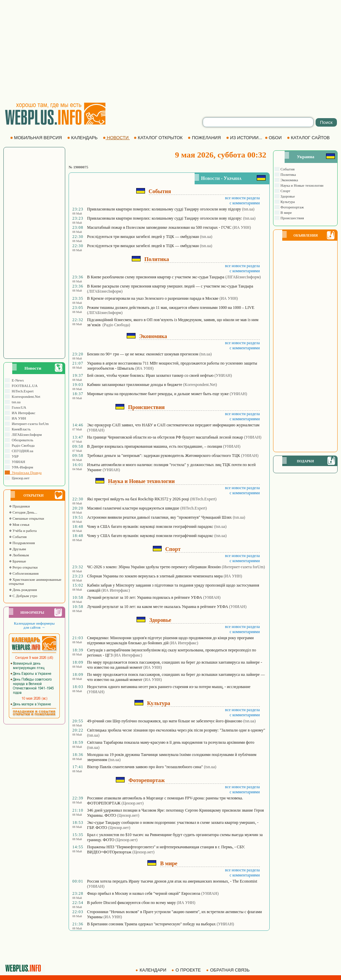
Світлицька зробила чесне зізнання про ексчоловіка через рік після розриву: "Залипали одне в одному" (176, 730)
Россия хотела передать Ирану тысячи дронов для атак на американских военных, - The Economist (172, 881)
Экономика (289, 180)
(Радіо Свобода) (116, 325)
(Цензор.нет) (133, 803)
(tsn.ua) (248, 209)
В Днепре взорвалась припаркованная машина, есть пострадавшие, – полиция (154, 446)
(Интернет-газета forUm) (243, 567)
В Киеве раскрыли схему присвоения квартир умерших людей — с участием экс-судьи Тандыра (170, 286)
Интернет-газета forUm (29, 424)
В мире (286, 212)
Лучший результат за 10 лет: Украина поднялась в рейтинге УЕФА (145, 597)
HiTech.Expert (22, 391)
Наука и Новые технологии (301, 185)
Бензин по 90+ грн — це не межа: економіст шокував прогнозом (143, 354)
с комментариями (245, 203)
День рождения (23, 590)
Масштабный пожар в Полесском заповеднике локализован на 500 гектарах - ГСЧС (159, 227)
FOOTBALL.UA (24, 386)
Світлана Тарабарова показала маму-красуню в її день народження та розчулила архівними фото (170, 742)
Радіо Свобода (22, 445)
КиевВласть (20, 429)
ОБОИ (274, 138)
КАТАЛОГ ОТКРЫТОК (159, 138)
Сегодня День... (23, 512)
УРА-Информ (21, 467)
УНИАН (17, 462)
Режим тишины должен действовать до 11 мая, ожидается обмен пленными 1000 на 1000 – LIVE (171, 308)
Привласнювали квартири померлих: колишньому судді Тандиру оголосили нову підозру (164, 209)
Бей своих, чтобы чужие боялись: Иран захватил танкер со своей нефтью (150, 375)
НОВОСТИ (116, 138)
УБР (14, 456)
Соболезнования (24, 573)
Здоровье (287, 196)
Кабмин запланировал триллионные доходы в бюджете (134, 385)
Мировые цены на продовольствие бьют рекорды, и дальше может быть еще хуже (158, 394)
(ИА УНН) (242, 227)
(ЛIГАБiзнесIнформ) (243, 277)
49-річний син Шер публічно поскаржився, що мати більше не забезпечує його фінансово (165, 721)
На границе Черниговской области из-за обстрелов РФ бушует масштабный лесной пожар (165, 437)
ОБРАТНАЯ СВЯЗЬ (229, 970)
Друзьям (17, 549)
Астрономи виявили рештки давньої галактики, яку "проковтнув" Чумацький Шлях (159, 517)
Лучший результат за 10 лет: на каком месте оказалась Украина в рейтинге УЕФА (157, 607)
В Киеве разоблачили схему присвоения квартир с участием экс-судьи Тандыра (156, 277)
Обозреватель (22, 440)
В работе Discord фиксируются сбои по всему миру (131, 903)
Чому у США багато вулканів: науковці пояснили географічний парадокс (150, 536)
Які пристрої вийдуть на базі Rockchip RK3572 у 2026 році (138, 499)
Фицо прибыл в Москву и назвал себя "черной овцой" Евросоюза (143, 893)
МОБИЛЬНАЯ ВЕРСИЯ (37, 138)
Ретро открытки (23, 567)
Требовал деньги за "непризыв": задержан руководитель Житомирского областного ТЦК (164, 456)
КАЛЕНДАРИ (151, 970)
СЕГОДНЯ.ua (22, 451)
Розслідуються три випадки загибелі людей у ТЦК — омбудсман (143, 237)
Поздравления (22, 543)
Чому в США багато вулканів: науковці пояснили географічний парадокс (150, 526)
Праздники (19, 506)
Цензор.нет (20, 478)
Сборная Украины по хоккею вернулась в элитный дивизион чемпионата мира (155, 576)
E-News (17, 380)
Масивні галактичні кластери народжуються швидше (133, 508)
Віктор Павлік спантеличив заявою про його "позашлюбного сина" (145, 767)
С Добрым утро (23, 596)
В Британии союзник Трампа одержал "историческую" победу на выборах (151, 924)
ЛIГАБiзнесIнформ (26, 434)
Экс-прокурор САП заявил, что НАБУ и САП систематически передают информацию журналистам (173, 425)
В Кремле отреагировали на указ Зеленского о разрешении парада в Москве (153, 298)
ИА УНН (18, 418)
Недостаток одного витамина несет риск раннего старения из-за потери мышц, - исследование (169, 687)
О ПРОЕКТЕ (187, 970)
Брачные (17, 561)
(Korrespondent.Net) (200, 385)
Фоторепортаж (292, 207)
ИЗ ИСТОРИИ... (245, 138)
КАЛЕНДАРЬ (83, 138)
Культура (287, 202)
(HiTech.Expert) (203, 499)
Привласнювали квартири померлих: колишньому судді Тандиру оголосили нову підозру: (165, 218)
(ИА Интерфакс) (116, 590)
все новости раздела (243, 198)
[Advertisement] (170, 51)
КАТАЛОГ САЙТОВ (309, 138)
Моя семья (19, 524)
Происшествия (292, 218)
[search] (258, 122)
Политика (288, 174)
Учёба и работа (23, 531)
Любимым (19, 555)
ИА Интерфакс (23, 413)
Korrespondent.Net (25, 396)
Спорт (285, 191)
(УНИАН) (223, 375)
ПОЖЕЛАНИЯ (205, 138)
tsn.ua (15, 402)
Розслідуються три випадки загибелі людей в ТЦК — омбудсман (143, 246)
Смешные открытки (26, 518)
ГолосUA (18, 407)
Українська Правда (26, 473)
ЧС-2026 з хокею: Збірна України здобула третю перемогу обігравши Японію (154, 567)
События (18, 537)
